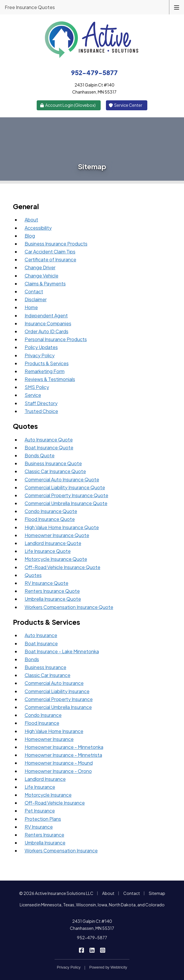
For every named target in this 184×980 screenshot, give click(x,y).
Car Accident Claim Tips (50, 252)
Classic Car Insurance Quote (55, 471)
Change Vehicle (42, 276)
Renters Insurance (44, 835)
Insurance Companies (48, 323)
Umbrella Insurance (45, 843)
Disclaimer (36, 299)
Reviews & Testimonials (50, 379)
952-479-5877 (92, 937)
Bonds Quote (40, 455)
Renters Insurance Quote (52, 591)
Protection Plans (43, 819)
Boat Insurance (41, 643)
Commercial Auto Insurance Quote (62, 479)
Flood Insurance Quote (50, 519)
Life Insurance (40, 787)
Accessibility (38, 228)
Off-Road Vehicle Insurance (55, 803)
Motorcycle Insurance (48, 795)
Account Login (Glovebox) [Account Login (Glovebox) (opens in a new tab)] (67, 105)
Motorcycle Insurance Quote (56, 559)
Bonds (32, 659)
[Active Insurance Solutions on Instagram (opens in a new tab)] (103, 950)
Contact (34, 291)
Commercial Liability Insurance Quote (65, 487)
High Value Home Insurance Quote (62, 527)
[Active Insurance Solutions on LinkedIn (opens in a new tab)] (92, 950)
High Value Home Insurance (54, 731)
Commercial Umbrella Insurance (58, 707)
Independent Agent (46, 315)
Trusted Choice (41, 411)
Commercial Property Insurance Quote (66, 495)
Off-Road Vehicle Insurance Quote (63, 567)
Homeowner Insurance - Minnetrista (63, 755)
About (31, 220)
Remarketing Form (45, 371)
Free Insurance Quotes (30, 7)
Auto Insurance (41, 635)
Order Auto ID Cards (47, 331)
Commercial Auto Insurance (54, 683)
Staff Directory (41, 403)
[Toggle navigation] (177, 7)
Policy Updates (41, 347)
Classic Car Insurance (48, 675)
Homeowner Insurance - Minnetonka (64, 747)
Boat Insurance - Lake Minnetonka (62, 651)
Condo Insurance (43, 715)
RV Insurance (39, 827)
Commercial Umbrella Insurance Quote (66, 503)
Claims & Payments (45, 283)
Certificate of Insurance (50, 259)
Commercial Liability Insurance (57, 691)
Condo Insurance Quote (51, 511)
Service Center (126, 105)
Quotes (33, 575)
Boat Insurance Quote (49, 447)
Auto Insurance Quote (49, 440)
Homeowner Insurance (49, 739)
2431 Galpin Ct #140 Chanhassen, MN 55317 (92, 925)
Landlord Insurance (45, 779)
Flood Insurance (42, 723)
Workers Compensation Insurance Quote (69, 607)
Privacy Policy (40, 355)
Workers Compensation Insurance (61, 850)
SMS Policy (37, 387)
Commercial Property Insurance (59, 699)
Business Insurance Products (56, 244)
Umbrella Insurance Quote (53, 599)
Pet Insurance (40, 811)
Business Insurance (45, 667)
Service (33, 395)
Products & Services (47, 363)
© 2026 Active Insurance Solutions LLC (56, 893)
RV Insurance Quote (47, 583)
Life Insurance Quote (48, 551)
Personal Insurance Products (56, 339)
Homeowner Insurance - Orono (58, 771)
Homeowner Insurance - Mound (59, 763)
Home (31, 307)
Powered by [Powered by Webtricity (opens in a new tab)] (108, 967)
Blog (30, 236)
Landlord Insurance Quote (53, 543)
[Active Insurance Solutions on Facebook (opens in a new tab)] (81, 950)
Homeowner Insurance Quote (57, 535)
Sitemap (157, 893)
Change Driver (40, 267)
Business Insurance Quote (53, 463)
